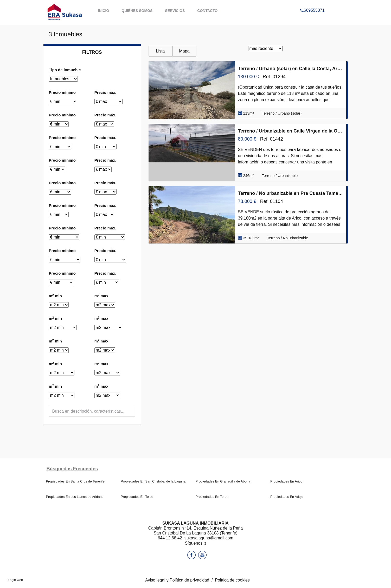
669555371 (312, 4)
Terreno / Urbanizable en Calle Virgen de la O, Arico (291, 131)
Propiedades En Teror (212, 497)
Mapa (184, 51)
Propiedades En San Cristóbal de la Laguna (153, 481)
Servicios (175, 11)
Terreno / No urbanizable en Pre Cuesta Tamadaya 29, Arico (291, 193)
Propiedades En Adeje (287, 497)
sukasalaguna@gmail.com (209, 538)
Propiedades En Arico (286, 481)
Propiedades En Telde (137, 497)
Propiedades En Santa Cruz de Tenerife (75, 481)
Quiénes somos (137, 11)
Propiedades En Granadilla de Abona (223, 481)
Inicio (104, 11)
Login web (15, 580)
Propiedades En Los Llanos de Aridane (75, 497)
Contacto (207, 11)
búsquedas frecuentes (72, 469)
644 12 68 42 (170, 538)
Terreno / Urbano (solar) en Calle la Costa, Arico (291, 69)
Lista (161, 51)
